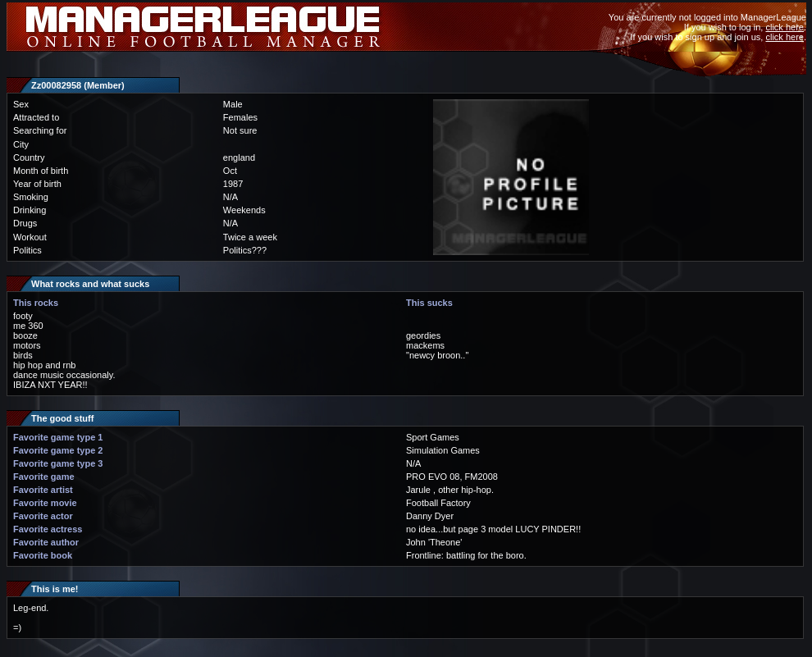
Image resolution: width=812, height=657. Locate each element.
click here (784, 27)
